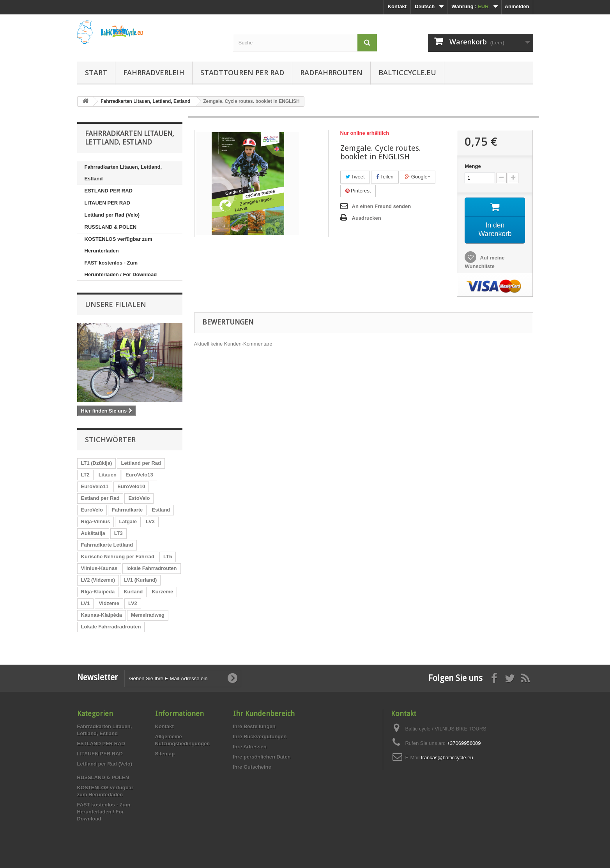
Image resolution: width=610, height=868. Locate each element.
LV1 (86, 603)
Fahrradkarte (127, 510)
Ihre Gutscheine (252, 767)
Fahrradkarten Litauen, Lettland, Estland (123, 173)
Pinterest (358, 191)
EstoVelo (139, 498)
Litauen (108, 475)
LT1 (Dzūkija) (97, 463)
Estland (161, 510)
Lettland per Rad (141, 463)
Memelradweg (148, 615)
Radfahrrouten (331, 72)
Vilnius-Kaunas (99, 568)
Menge (473, 166)
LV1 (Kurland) (140, 580)
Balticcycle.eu (407, 72)
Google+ (418, 177)
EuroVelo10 (131, 486)
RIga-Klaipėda (98, 592)
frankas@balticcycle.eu (447, 758)
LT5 (168, 557)
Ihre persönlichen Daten (262, 757)
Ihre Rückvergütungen (260, 737)
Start (96, 72)
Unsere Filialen (116, 304)
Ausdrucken (367, 218)
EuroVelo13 (139, 475)
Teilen (385, 177)
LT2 (85, 475)
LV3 (150, 521)
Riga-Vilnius (96, 521)
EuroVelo (92, 510)
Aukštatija (93, 533)
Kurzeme (162, 592)
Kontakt (397, 6)
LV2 (133, 603)
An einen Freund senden (382, 206)
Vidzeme (109, 603)
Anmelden (517, 6)
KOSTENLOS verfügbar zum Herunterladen (118, 245)
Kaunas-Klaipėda (102, 615)
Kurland (133, 592)
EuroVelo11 (95, 486)
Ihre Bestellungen (254, 726)
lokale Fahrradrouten (151, 568)
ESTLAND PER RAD (109, 191)
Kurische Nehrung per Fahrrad (118, 557)
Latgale (128, 521)
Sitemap (165, 754)
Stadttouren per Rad (242, 72)
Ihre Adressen (250, 747)
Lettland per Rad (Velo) (112, 215)
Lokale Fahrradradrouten (111, 627)
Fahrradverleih (154, 72)
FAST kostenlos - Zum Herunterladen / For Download (121, 269)
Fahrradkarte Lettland (107, 545)
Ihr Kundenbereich (264, 714)
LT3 (118, 533)
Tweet (355, 177)
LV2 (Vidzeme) (98, 580)
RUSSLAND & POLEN (111, 227)
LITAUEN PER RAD (107, 203)
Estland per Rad (100, 498)
